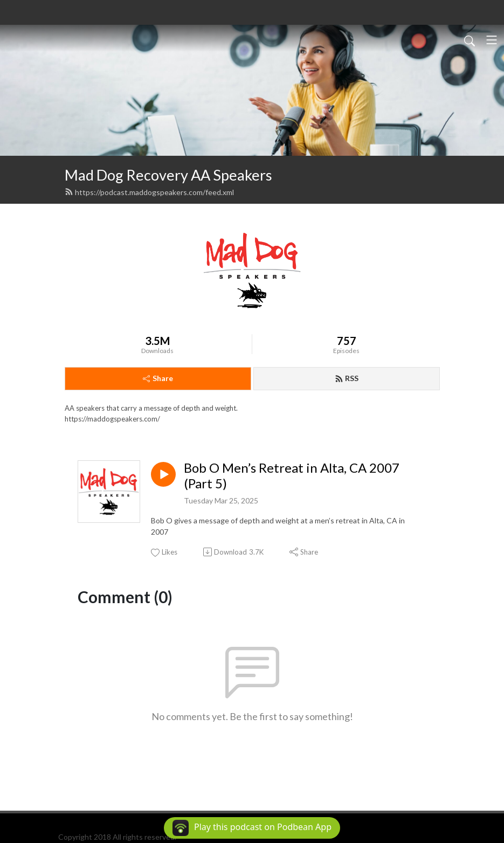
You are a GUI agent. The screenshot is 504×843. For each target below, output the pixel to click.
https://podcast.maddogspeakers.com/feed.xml (149, 192)
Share (158, 378)
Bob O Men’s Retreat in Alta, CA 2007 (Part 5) (292, 476)
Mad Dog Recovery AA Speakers (168, 175)
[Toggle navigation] (492, 40)
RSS (347, 378)
